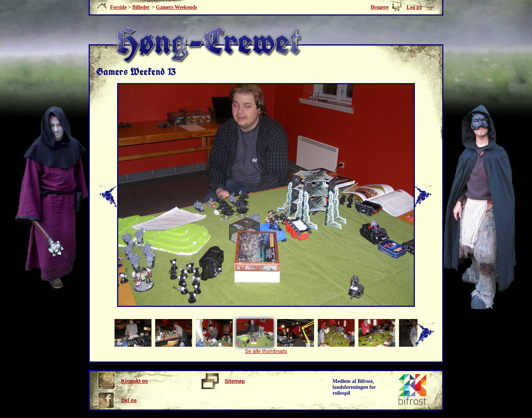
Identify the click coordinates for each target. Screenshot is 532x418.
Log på (414, 7)
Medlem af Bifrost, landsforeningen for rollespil (354, 387)
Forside (118, 7)
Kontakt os (122, 381)
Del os (117, 400)
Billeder (141, 7)
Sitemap (223, 381)
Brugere (380, 7)
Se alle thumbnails (266, 351)
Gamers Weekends (176, 7)
